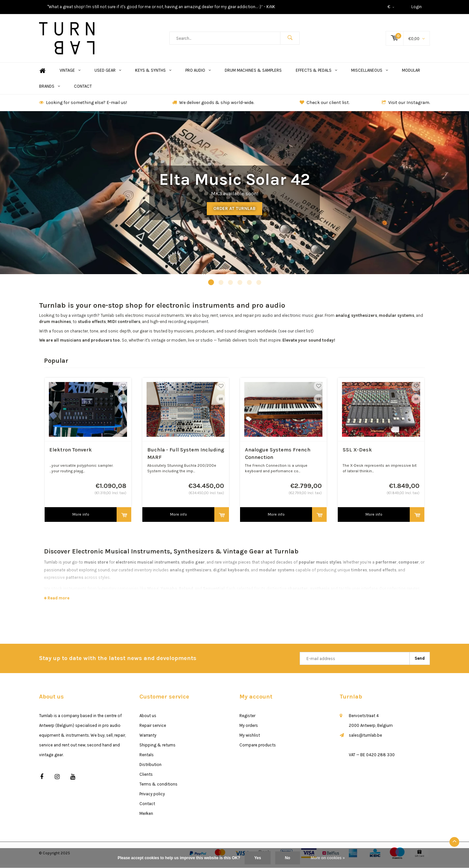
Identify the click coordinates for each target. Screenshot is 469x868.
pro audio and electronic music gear (289, 319)
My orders (249, 729)
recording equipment (188, 325)
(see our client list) (296, 334)
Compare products (258, 748)
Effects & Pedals (316, 74)
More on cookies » (328, 858)
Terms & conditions (158, 787)
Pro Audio (198, 74)
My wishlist (250, 738)
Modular (411, 74)
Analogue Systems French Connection (278, 457)
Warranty (148, 738)
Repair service (153, 729)
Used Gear (108, 74)
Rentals (147, 758)
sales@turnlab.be (365, 738)
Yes (258, 858)
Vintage (70, 74)
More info (81, 518)
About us (148, 719)
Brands (50, 90)
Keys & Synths (153, 74)
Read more (57, 602)
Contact (83, 90)
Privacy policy (152, 797)
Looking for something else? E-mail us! (83, 106)
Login (417, 7)
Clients (146, 778)
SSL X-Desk (357, 453)
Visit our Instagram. (406, 106)
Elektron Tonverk (71, 453)
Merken (146, 817)
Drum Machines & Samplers (253, 74)
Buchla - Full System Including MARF (186, 457)
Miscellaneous (370, 74)
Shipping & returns (157, 748)
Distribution (150, 768)
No (288, 858)
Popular (56, 364)
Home (42, 74)
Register (247, 719)
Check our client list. (325, 106)
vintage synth (85, 319)
